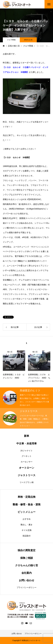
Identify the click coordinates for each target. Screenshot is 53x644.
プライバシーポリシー (27, 587)
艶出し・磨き (27, 525)
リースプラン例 (27, 482)
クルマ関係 (11, 40)
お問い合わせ (17, 634)
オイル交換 (27, 530)
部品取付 (27, 536)
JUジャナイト (26, 451)
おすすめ (27, 519)
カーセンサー (27, 462)
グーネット (27, 456)
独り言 (10, 352)
